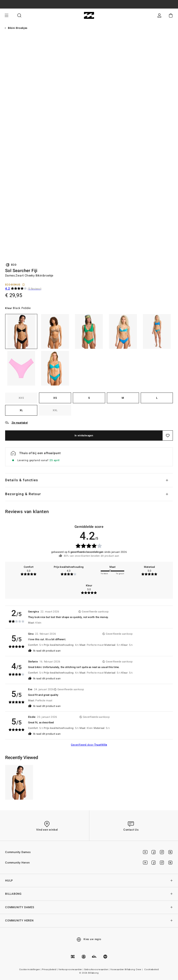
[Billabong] (89, 15)
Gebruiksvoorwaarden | (97, 970)
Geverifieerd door (89, 745)
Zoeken (19, 15)
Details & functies (22, 480)
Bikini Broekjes (18, 28)
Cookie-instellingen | (31, 970)
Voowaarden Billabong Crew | (127, 970)
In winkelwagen (84, 436)
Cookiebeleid (152, 970)
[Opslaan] (168, 436)
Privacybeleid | (50, 970)
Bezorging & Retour (23, 494)
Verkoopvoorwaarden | (71, 970)
